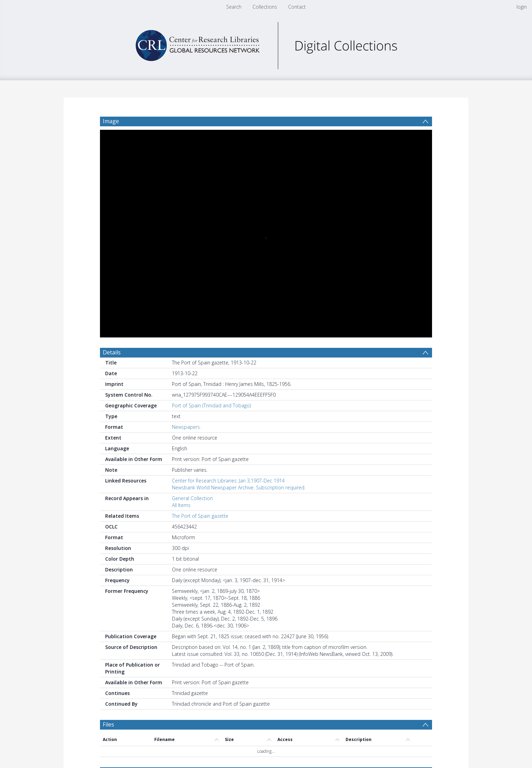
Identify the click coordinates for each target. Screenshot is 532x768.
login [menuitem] (522, 7)
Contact (297, 7)
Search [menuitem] (234, 7)
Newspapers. (186, 427)
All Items (181, 505)
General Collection (192, 498)
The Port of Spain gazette (200, 516)
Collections (265, 7)
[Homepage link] (266, 44)
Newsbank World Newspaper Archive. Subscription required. (239, 487)
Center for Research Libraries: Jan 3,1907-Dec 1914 (228, 481)
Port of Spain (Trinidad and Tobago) (211, 405)
